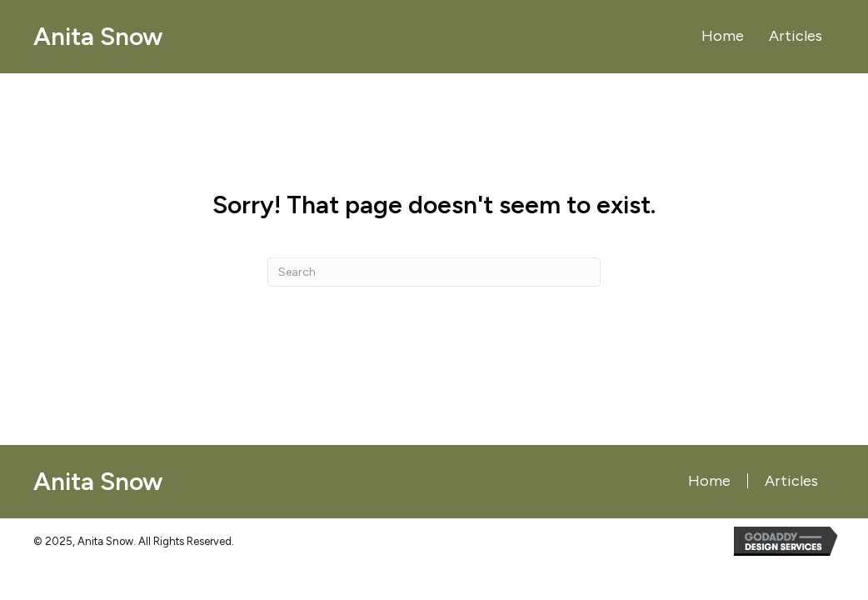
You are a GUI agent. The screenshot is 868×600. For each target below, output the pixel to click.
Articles (791, 481)
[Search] (434, 272)
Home (709, 481)
